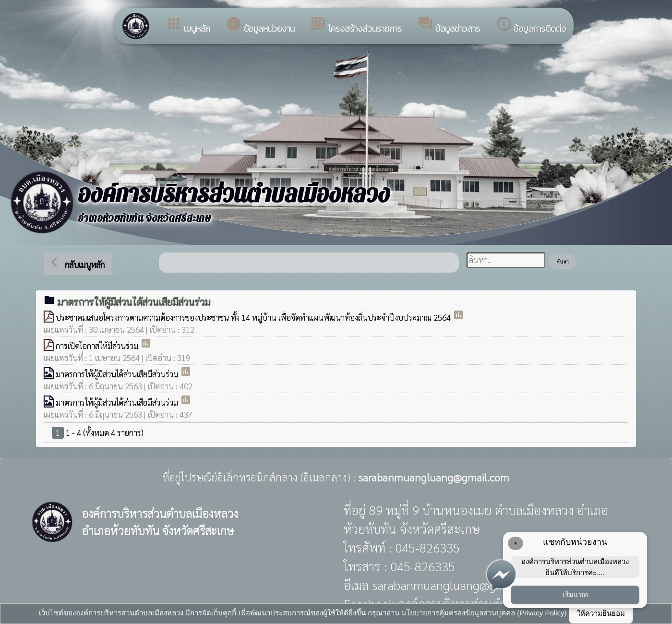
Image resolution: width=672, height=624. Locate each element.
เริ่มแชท (575, 594)
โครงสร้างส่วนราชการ (356, 25)
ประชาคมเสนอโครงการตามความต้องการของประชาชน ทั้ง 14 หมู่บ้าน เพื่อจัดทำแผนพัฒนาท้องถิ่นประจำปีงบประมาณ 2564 (254, 317)
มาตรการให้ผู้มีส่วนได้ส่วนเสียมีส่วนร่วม (118, 374)
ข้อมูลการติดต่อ (531, 25)
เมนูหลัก (188, 25)
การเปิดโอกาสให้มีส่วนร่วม (98, 346)
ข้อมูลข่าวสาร (449, 25)
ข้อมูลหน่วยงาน (260, 25)
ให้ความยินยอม (601, 613)
